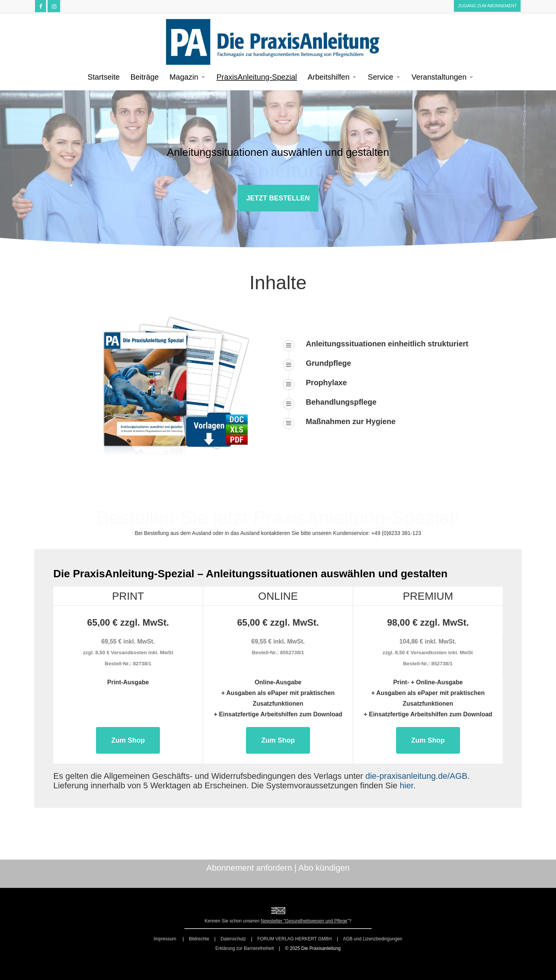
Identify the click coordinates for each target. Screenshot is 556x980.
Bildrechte (199, 939)
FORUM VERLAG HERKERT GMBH (295, 939)
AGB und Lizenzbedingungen (372, 939)
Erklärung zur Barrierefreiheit (245, 948)
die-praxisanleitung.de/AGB (416, 776)
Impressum (165, 939)
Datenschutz (233, 939)
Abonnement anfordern (249, 868)
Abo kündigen (324, 868)
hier (407, 785)
